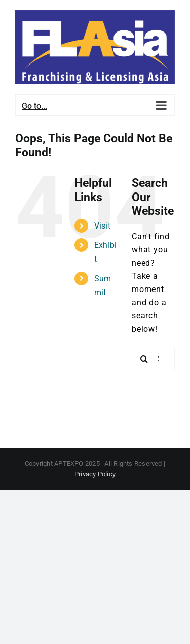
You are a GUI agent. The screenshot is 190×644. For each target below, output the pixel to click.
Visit (102, 226)
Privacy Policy (95, 474)
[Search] (144, 359)
